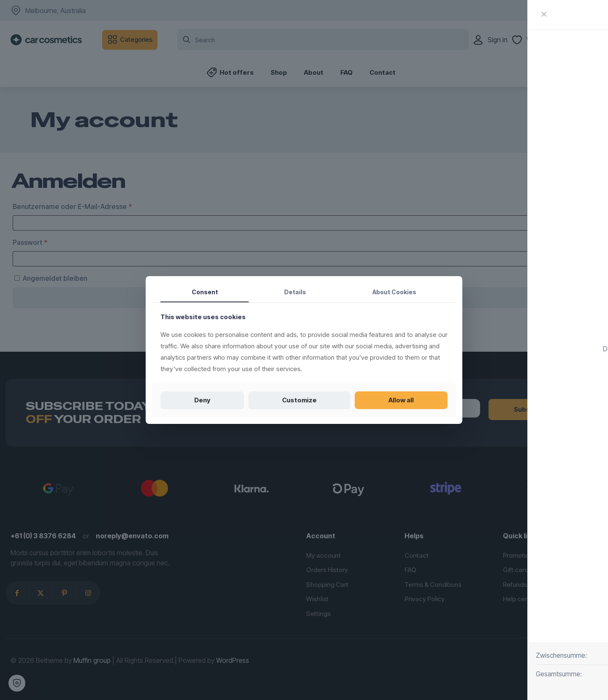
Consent (205, 292)
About (394, 292)
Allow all (401, 400)
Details (295, 292)
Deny (202, 400)
